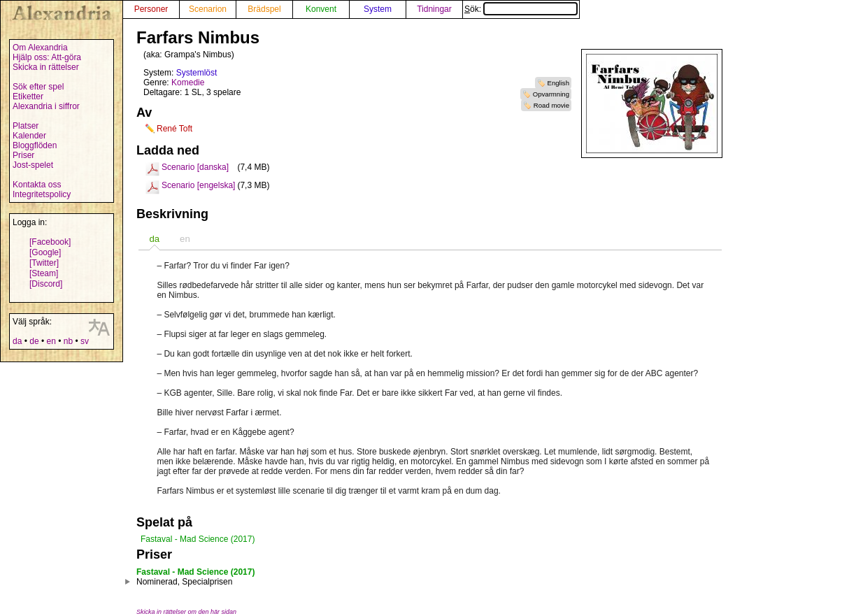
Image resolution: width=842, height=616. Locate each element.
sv (85, 341)
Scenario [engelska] (198, 185)
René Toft (174, 129)
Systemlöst (197, 73)
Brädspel (264, 9)
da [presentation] (154, 239)
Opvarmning (551, 94)
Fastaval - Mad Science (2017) (198, 539)
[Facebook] (50, 242)
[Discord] (46, 284)
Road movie (551, 105)
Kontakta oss (37, 185)
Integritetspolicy (42, 194)
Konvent (321, 9)
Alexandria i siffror (46, 106)
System (378, 9)
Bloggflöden (35, 145)
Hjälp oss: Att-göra (47, 57)
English (558, 83)
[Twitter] (44, 263)
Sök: (521, 9)
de (34, 341)
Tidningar (434, 9)
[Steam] (44, 273)
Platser (26, 126)
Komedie (188, 83)
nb (68, 341)
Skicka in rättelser (46, 67)
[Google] (45, 252)
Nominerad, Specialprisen (184, 582)
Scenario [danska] (195, 167)
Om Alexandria (40, 48)
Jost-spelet (33, 165)
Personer (151, 9)
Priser (23, 155)
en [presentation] (185, 239)
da (17, 341)
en (51, 341)
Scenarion (208, 9)
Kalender (29, 136)
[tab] (154, 239)
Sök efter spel (38, 87)
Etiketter (28, 96)
